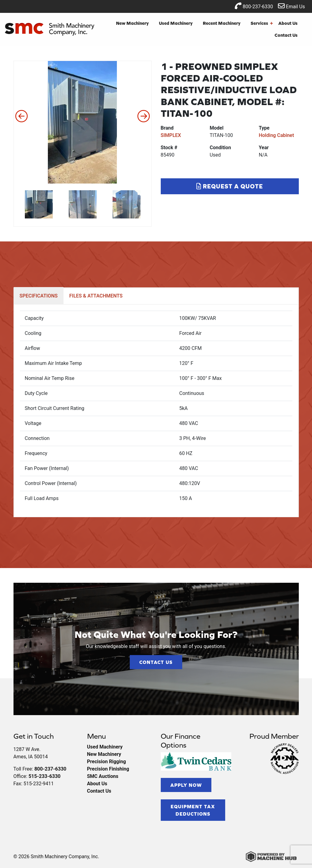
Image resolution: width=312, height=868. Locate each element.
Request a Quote (230, 186)
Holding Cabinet (276, 135)
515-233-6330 (44, 776)
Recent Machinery (222, 23)
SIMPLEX (171, 135)
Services (262, 23)
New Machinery (132, 23)
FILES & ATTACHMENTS (96, 296)
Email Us (291, 6)
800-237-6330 (254, 6)
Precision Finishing (108, 769)
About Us (288, 23)
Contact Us (286, 35)
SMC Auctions (103, 776)
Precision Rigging (107, 762)
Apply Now (186, 785)
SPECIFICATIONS (39, 296)
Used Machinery (176, 23)
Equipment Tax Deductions (193, 810)
